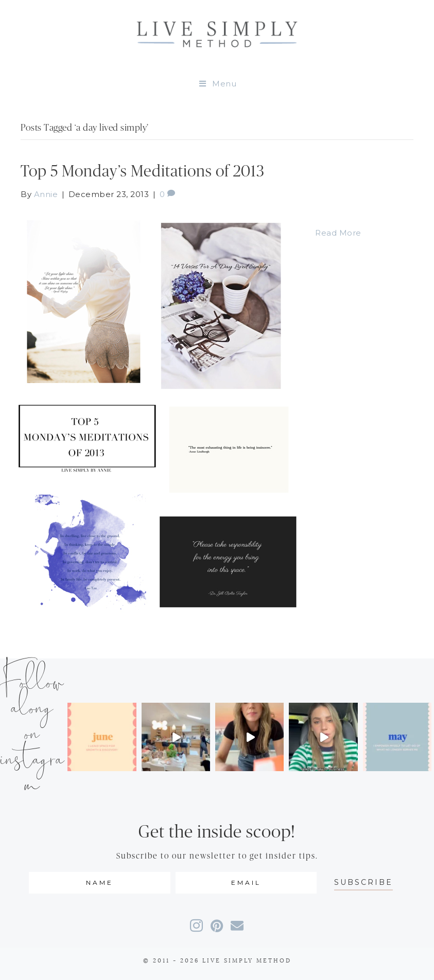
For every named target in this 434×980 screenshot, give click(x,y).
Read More (338, 233)
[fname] (99, 883)
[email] (246, 883)
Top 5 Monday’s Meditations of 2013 (143, 172)
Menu (217, 84)
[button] (363, 883)
